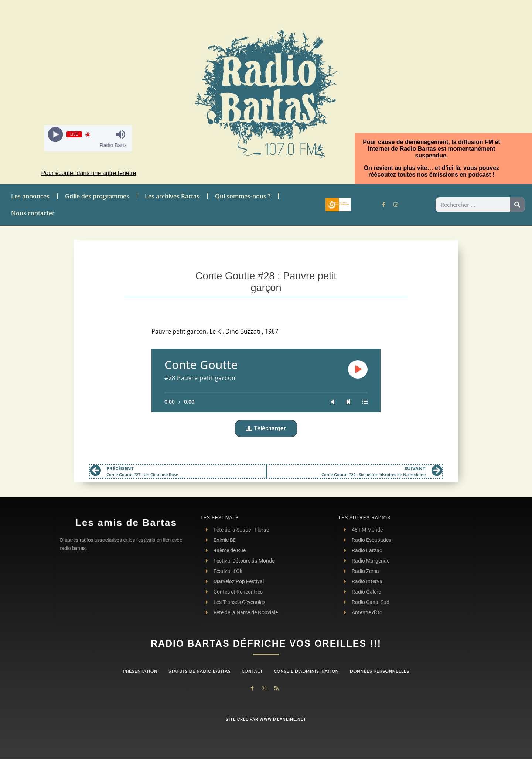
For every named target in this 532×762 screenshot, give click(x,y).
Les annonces (30, 196)
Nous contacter (33, 213)
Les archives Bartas (172, 196)
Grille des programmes (97, 196)
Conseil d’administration (306, 671)
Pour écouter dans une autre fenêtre (88, 173)
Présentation (140, 671)
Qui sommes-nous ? (243, 196)
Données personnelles (380, 671)
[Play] (55, 135)
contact (252, 671)
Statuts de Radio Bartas (199, 671)
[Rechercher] (517, 205)
